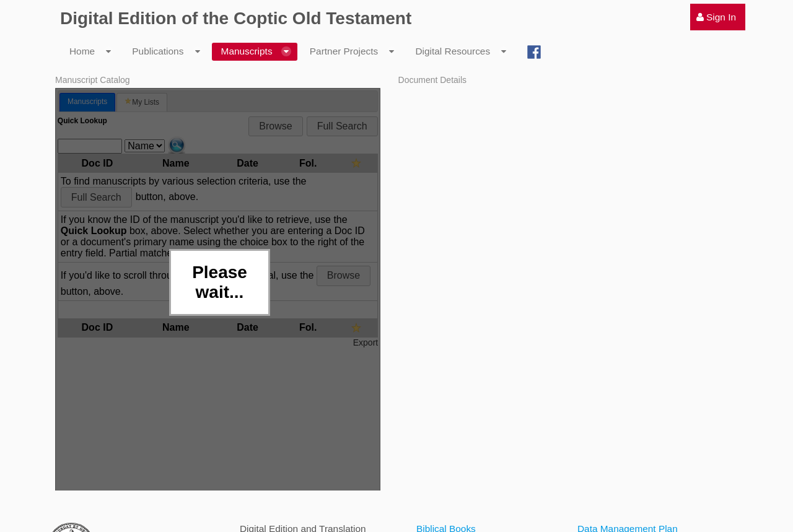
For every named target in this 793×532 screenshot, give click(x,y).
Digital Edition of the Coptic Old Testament (236, 18)
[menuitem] (718, 17)
